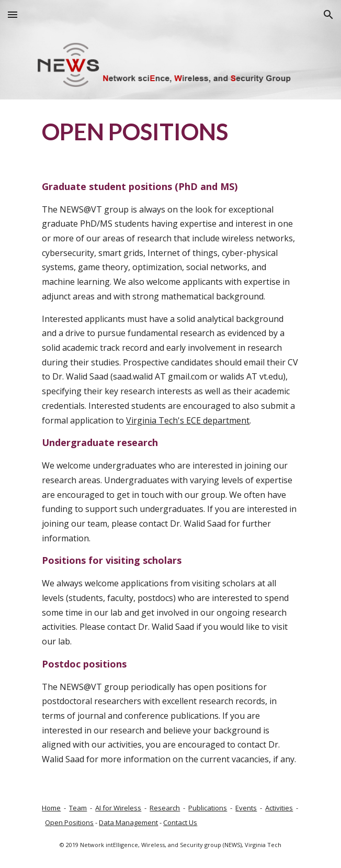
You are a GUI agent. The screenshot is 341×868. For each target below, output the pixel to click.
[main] (170, 131)
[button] (13, 14)
